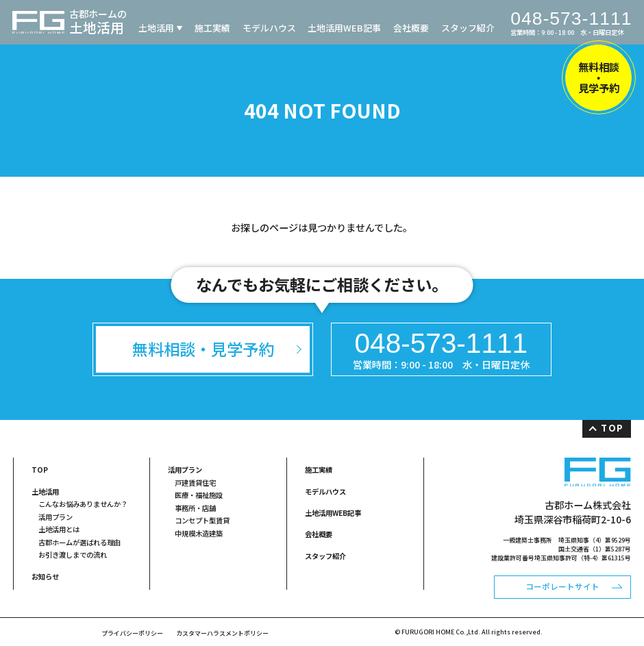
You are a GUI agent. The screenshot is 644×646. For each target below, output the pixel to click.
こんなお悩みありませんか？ (83, 504)
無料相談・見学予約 (599, 77)
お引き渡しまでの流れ (73, 555)
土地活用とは (59, 529)
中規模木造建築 (199, 533)
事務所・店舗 (195, 508)
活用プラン (55, 517)
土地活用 (156, 28)
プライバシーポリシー (132, 633)
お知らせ (45, 576)
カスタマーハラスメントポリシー (222, 633)
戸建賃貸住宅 (195, 483)
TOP (612, 428)
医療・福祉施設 (199, 495)
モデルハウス (269, 28)
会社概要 (411, 28)
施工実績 (212, 28)
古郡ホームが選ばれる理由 (79, 542)
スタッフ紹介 (468, 28)
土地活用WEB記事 (344, 28)
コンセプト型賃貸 (202, 520)
